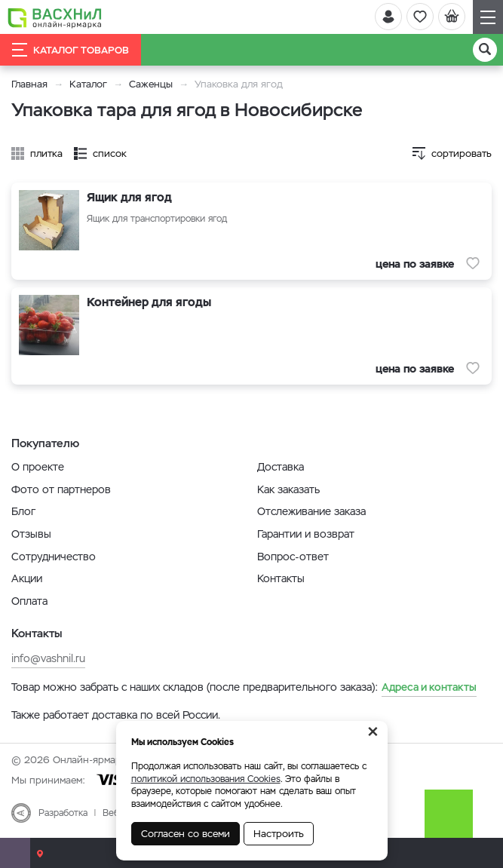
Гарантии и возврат (306, 534)
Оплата (29, 601)
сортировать (462, 153)
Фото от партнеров (61, 489)
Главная (29, 84)
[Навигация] (488, 17)
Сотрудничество (54, 557)
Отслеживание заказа (311, 511)
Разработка (63, 813)
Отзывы (31, 534)
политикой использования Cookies (206, 779)
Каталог (88, 84)
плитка (46, 153)
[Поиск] (485, 50)
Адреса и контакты (429, 687)
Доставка (281, 467)
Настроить (279, 834)
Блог (23, 511)
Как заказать (288, 489)
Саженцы (151, 84)
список (110, 153)
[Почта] (15, 853)
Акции (27, 578)
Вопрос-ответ (293, 557)
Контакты (281, 578)
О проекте (38, 467)
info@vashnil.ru (48, 658)
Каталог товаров (71, 50)
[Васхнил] (55, 17)
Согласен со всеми (186, 834)
